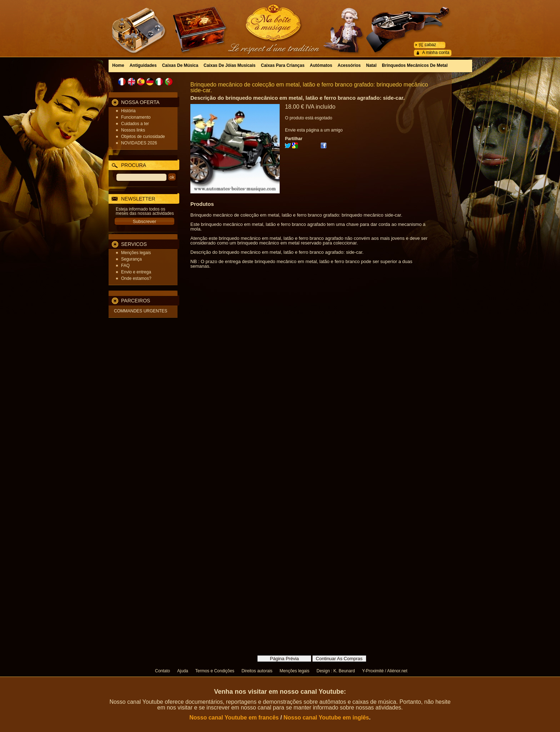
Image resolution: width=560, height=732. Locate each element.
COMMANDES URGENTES (141, 311)
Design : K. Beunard (336, 671)
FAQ (125, 266)
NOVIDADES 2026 (139, 143)
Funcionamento (136, 117)
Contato (162, 671)
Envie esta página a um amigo (314, 130)
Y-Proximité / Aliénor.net (385, 671)
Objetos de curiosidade (143, 137)
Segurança (131, 259)
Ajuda (183, 671)
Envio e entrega (136, 272)
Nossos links (133, 130)
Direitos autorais (257, 671)
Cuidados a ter (135, 124)
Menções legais (136, 253)
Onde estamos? (136, 278)
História (128, 111)
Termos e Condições (215, 671)
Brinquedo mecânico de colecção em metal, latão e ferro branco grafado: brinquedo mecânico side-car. (309, 87)
